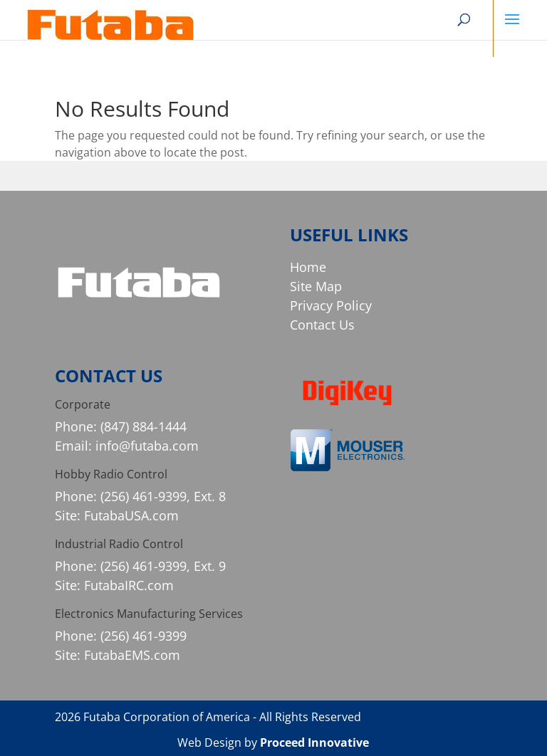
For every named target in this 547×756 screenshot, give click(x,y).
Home (308, 267)
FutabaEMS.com (132, 655)
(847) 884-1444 (144, 426)
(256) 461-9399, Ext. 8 (163, 496)
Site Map (316, 286)
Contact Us (322, 325)
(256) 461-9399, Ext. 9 (163, 566)
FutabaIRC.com (129, 585)
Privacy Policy (331, 305)
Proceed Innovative (314, 742)
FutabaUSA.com (131, 515)
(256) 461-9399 (144, 636)
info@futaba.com (147, 446)
